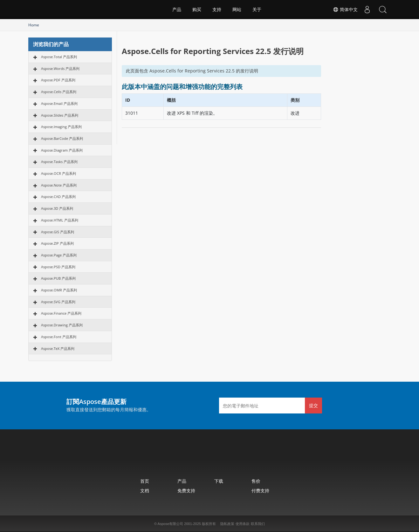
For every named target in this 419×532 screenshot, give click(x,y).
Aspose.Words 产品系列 (60, 68)
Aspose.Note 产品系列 (59, 185)
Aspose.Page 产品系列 (59, 255)
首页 (145, 481)
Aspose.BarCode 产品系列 (62, 138)
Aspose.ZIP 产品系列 (57, 243)
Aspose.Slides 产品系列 (60, 115)
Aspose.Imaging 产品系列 (61, 127)
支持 (217, 10)
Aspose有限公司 (171, 524)
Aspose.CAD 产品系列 (58, 197)
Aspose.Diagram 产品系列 (62, 150)
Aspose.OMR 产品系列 (59, 290)
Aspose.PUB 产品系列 (58, 278)
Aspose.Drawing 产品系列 (62, 325)
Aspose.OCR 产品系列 (58, 173)
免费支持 (186, 491)
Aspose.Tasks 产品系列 (59, 162)
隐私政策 (227, 524)
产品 (177, 10)
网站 (237, 10)
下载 (219, 481)
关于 (257, 10)
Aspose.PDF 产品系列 (58, 80)
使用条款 (243, 524)
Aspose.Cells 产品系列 (59, 92)
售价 (256, 481)
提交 (313, 405)
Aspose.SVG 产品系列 (58, 302)
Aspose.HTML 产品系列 (60, 220)
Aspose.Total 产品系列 (59, 57)
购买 (197, 10)
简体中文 (345, 10)
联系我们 (258, 524)
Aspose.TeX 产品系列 (58, 348)
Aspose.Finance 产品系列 (61, 313)
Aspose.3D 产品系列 (57, 208)
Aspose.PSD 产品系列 (58, 267)
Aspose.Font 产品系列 (59, 337)
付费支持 (260, 491)
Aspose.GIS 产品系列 (58, 232)
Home (34, 25)
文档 (145, 491)
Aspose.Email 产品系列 (59, 103)
